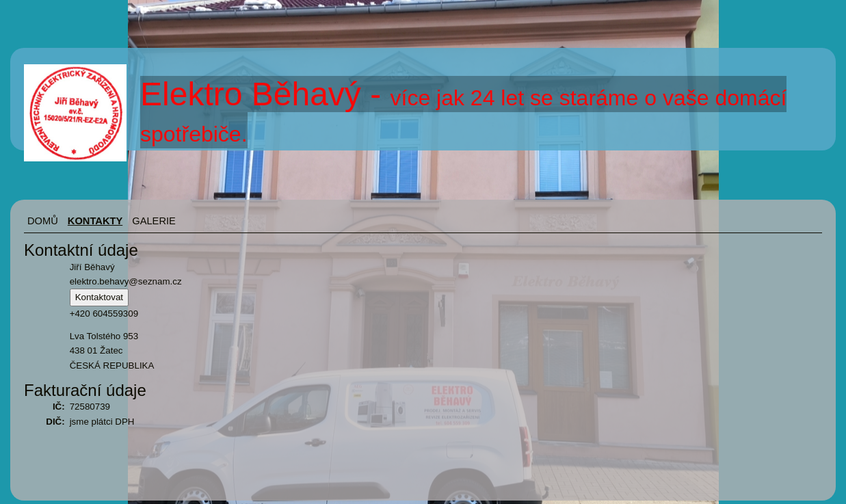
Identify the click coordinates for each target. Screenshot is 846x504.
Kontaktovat (99, 297)
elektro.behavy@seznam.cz (126, 281)
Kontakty (95, 221)
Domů (43, 221)
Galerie (154, 221)
